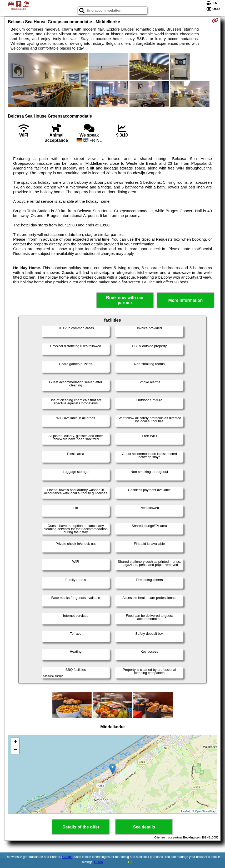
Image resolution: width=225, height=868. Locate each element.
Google (67, 857)
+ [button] (15, 742)
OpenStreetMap (205, 811)
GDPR (99, 862)
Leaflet (185, 811)
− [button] (15, 750)
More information (186, 300)
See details (144, 827)
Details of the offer (81, 827)
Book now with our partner (125, 300)
